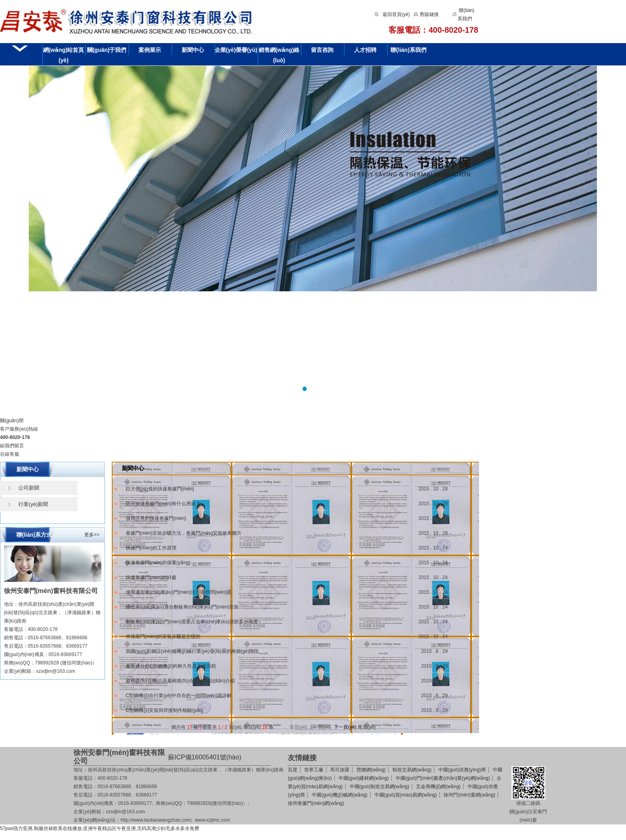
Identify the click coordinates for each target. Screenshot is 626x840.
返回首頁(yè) (396, 14)
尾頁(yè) (367, 727)
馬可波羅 (340, 770)
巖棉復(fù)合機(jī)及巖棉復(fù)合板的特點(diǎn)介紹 (180, 681)
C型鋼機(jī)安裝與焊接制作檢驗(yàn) (164, 710)
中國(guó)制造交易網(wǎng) (379, 787)
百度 (293, 770)
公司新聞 (29, 488)
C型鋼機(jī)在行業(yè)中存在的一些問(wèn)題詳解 (179, 696)
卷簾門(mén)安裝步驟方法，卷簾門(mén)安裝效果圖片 (184, 533)
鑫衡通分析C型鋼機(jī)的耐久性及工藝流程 (171, 666)
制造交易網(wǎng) (412, 770)
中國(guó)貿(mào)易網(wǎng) (406, 795)
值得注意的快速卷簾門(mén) (156, 518)
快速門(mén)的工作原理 (151, 548)
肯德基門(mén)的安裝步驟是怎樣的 (163, 636)
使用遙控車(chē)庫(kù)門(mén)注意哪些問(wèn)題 (179, 592)
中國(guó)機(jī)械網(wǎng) (340, 795)
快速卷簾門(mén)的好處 (151, 577)
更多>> (92, 535)
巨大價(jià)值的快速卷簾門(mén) (160, 489)
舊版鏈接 (429, 14)
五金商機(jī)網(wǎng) (438, 787)
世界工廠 (314, 770)
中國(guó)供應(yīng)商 (462, 770)
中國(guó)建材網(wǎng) (364, 778)
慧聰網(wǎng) (371, 770)
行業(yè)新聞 (33, 504)
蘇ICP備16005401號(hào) (205, 757)
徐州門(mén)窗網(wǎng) (469, 795)
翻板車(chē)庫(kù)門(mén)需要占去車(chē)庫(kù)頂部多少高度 (192, 622)
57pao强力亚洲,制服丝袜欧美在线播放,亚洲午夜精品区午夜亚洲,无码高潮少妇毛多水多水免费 (100, 828)
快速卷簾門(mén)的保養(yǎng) (158, 563)
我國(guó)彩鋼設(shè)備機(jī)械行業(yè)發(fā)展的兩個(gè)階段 (192, 651)
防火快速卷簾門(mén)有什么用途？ (163, 504)
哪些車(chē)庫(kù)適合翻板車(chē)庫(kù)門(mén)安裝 (182, 607)
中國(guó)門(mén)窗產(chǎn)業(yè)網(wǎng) (443, 778)
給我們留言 (12, 446)
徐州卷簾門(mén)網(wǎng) (316, 803)
